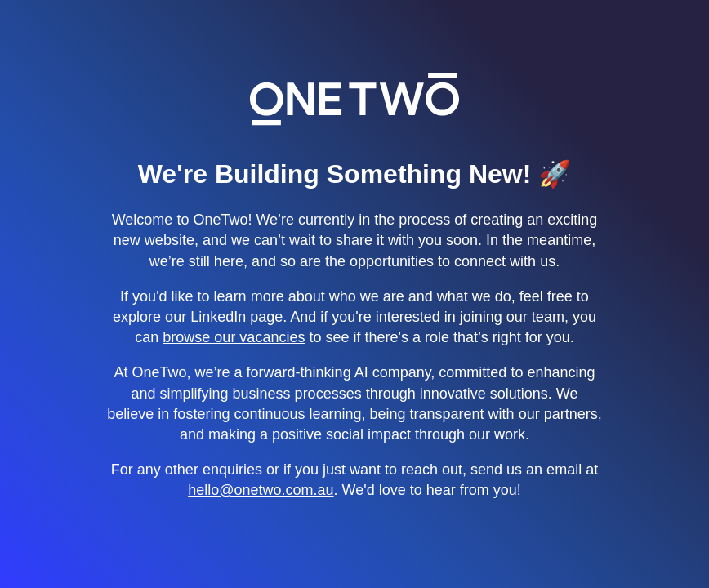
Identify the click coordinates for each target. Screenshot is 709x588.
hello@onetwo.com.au (261, 490)
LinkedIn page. (239, 317)
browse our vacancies (234, 337)
